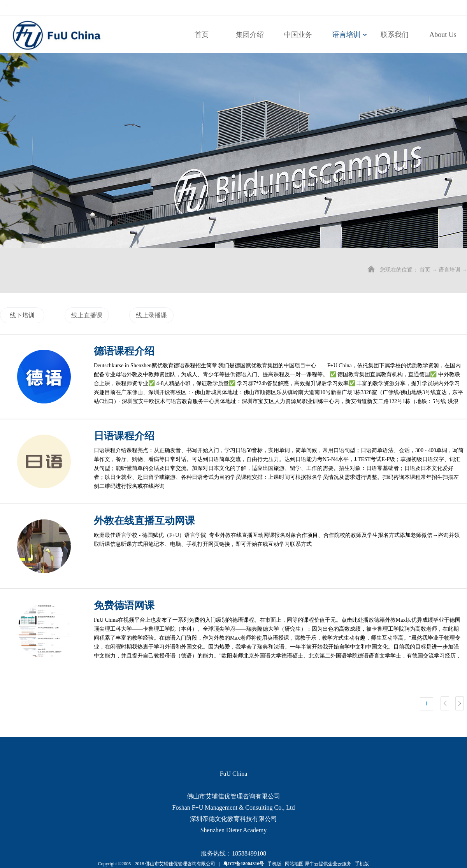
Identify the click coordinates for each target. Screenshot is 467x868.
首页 (202, 35)
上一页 (445, 703)
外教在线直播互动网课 (144, 521)
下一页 (460, 703)
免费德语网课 (124, 606)
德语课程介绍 (124, 351)
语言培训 (449, 270)
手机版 (273, 864)
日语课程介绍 (124, 436)
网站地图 (293, 864)
